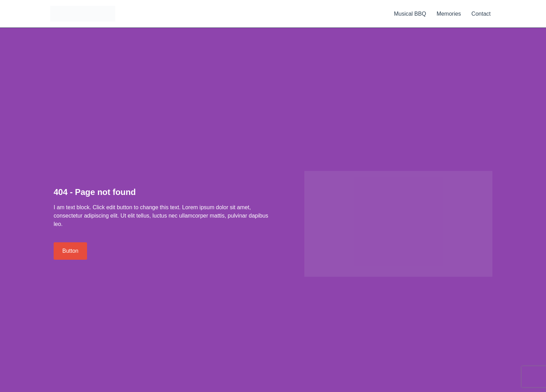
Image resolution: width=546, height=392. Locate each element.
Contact (481, 14)
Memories (449, 14)
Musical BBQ (410, 14)
